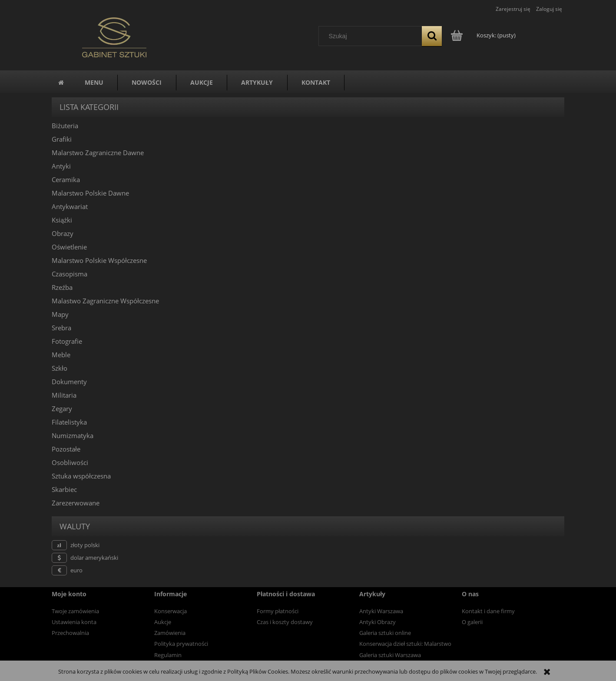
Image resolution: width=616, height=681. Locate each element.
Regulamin (168, 655)
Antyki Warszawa (381, 611)
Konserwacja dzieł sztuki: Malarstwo (405, 644)
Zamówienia (170, 633)
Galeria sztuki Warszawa (390, 655)
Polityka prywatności (181, 644)
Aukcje (163, 622)
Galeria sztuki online (385, 633)
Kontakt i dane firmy (488, 611)
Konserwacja (171, 611)
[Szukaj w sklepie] (372, 36)
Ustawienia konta (74, 622)
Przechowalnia (70, 633)
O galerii (472, 622)
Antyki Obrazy (378, 622)
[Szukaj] (432, 36)
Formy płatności (278, 611)
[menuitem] (94, 83)
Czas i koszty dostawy (285, 622)
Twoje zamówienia (75, 611)
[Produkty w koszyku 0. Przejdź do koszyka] (484, 35)
